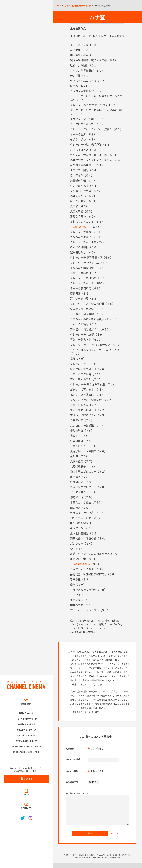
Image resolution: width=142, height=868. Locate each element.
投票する (28, 779)
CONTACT (26, 808)
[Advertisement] (26, 844)
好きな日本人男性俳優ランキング (78, 6)
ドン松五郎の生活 (81, 564)
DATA (26, 795)
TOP (59, 6)
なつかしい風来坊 (81, 227)
